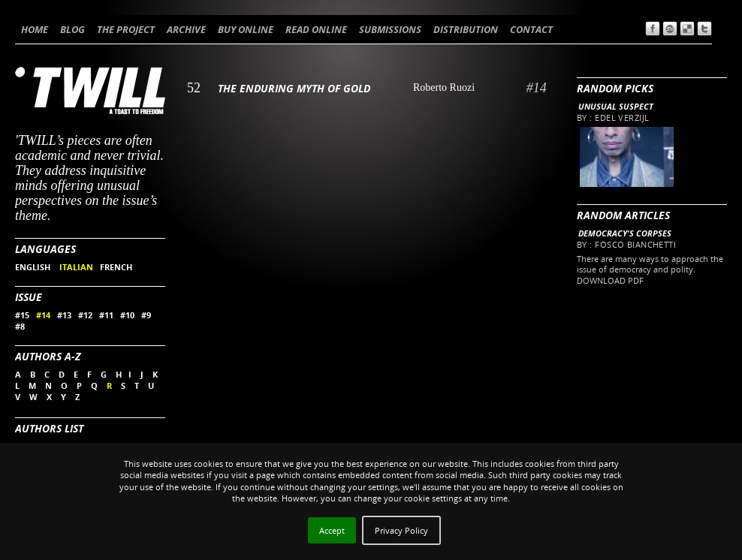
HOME (35, 29)
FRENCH (116, 267)
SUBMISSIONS (390, 29)
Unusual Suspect (616, 106)
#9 (146, 315)
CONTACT (531, 29)
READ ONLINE (316, 29)
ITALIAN (76, 267)
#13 (64, 315)
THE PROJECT (126, 29)
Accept (332, 530)
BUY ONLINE (246, 29)
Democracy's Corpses (625, 233)
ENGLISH (34, 267)
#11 (106, 315)
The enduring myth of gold (294, 88)
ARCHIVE (186, 29)
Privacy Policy (401, 530)
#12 (85, 315)
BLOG (72, 29)
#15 (22, 315)
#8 (20, 326)
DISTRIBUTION (466, 29)
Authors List (49, 428)
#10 (127, 315)
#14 (43, 315)
